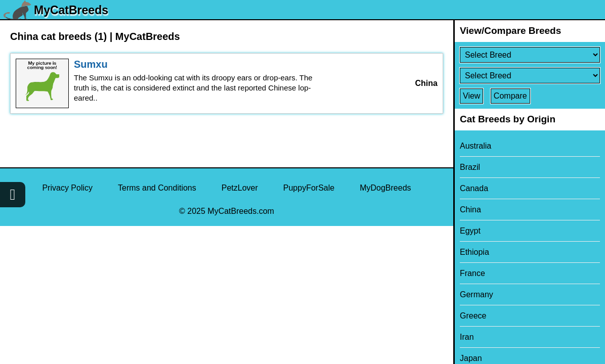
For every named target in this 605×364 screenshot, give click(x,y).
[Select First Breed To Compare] (530, 55)
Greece (473, 316)
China (470, 210)
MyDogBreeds (385, 188)
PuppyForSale (309, 188)
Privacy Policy (67, 188)
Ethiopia (474, 252)
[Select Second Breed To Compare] (530, 76)
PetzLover (240, 188)
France (472, 273)
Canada (474, 188)
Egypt (470, 231)
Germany (477, 294)
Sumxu (91, 64)
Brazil (470, 167)
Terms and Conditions (157, 188)
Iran (467, 337)
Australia (476, 146)
